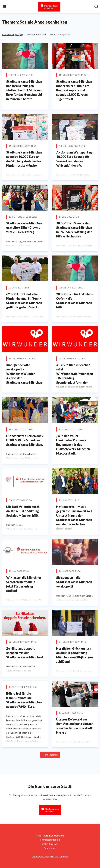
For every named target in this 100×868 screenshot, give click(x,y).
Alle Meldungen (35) (12, 34)
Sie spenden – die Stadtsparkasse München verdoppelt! (74, 582)
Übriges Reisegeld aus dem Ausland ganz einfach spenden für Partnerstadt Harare (75, 726)
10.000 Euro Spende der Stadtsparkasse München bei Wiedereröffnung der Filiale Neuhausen (74, 230)
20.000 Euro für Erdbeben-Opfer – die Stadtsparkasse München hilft (75, 301)
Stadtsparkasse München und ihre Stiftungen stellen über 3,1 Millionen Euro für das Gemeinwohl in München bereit (24, 90)
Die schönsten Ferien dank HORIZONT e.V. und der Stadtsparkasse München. (25, 440)
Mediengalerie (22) (36, 34)
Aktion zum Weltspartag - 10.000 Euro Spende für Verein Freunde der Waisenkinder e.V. (75, 159)
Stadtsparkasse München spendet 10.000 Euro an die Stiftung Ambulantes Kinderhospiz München (24, 159)
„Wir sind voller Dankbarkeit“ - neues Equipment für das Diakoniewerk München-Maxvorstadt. (74, 445)
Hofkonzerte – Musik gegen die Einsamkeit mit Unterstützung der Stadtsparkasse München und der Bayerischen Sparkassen (74, 518)
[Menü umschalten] (4, 7)
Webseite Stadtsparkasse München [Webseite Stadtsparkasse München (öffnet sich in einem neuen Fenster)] (50, 856)
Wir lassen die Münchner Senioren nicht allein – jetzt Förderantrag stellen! (24, 584)
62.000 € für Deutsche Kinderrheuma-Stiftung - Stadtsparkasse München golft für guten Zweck (24, 301)
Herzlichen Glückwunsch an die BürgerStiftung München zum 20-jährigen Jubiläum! (74, 655)
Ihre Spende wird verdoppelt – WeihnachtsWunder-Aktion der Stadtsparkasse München (24, 374)
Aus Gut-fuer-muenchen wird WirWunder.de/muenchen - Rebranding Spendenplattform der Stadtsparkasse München (75, 376)
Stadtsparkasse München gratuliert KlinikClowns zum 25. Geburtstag (24, 228)
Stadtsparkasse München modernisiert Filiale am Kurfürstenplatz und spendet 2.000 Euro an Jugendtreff (74, 90)
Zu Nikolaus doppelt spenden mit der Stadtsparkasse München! (25, 653)
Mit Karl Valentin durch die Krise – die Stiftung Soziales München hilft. (23, 511)
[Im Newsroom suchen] (96, 7)
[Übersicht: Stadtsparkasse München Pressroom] (49, 7)
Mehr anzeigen (50, 755)
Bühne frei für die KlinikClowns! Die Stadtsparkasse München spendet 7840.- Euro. (24, 700)
